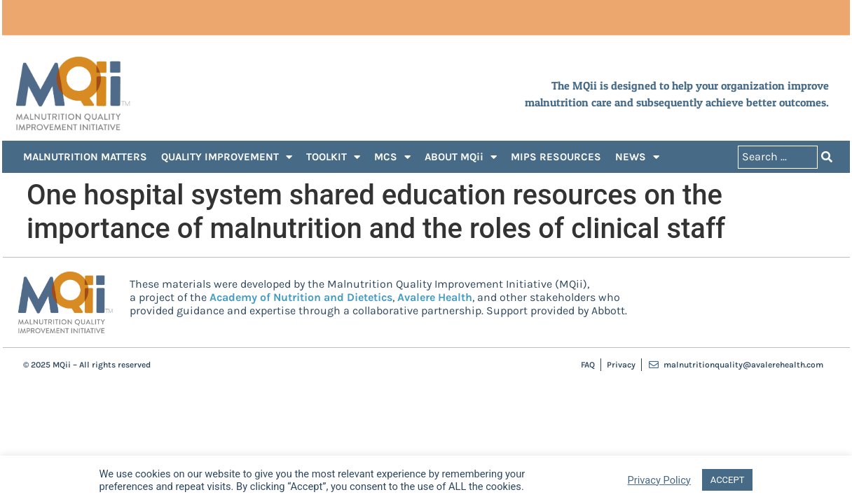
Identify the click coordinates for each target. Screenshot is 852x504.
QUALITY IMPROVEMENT (227, 157)
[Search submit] (827, 157)
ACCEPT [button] (728, 480)
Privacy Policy (659, 480)
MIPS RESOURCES (556, 157)
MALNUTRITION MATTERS (85, 157)
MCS (392, 157)
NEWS (637, 157)
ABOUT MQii (461, 157)
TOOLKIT (333, 157)
